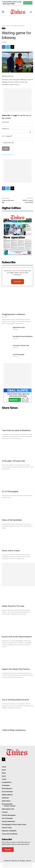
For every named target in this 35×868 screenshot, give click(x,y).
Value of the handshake (12, 520)
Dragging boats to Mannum (13, 314)
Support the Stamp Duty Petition (16, 669)
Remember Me (8, 143)
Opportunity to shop (19, 327)
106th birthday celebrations (14, 730)
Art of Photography (18, 355)
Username (5, 122)
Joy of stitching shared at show (15, 700)
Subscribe (18, 282)
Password (5, 129)
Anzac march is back (11, 551)
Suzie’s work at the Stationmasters (17, 637)
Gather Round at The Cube (13, 606)
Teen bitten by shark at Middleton (23, 336)
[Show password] (30, 132)
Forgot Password (8, 154)
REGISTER (28, 3)
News (8, 26)
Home (3, 26)
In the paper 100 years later (21, 345)
